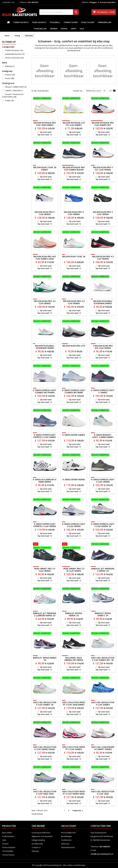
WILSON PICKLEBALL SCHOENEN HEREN (45, 347)
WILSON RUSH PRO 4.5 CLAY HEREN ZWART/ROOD (103, 259)
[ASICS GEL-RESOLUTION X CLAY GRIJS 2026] (45, 767)
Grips (74, 29)
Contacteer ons (8, 2)
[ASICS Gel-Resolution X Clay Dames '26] (45, 678)
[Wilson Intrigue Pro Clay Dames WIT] (103, 99)
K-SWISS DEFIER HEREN (74, 479)
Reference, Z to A (96, 91)
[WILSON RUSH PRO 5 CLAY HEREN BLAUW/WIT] (74, 188)
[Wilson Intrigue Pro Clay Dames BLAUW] (74, 143)
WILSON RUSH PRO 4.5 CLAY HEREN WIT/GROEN (45, 303)
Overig (64, 29)
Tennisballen (104, 22)
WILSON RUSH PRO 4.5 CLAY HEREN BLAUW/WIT (74, 303)
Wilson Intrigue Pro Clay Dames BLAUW (74, 168)
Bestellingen (66, 836)
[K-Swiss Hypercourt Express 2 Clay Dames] (45, 411)
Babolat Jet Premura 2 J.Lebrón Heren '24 (45, 614)
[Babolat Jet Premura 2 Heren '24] (103, 544)
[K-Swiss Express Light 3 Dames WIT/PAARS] (45, 366)
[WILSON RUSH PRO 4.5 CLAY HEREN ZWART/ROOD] (103, 232)
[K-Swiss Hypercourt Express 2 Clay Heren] (45, 500)
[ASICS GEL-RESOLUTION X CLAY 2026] (103, 767)
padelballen (40, 29)
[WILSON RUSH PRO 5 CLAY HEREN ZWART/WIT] (103, 188)
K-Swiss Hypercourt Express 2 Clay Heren (45, 525)
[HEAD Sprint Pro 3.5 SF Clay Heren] (74, 546)
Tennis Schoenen (14, 58)
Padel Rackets (39, 22)
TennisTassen (71, 22)
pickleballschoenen (15, 54)
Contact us (36, 847)
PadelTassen (88, 22)
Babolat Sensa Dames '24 (45, 659)
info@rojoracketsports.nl (102, 854)
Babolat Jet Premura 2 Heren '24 (103, 570)
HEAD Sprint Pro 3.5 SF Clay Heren (74, 570)
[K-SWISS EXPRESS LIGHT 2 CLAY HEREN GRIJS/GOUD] (103, 455)
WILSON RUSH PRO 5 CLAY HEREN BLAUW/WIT (74, 214)
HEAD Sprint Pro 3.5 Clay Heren (45, 570)
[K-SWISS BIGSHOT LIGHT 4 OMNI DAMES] (103, 411)
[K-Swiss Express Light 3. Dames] (103, 366)
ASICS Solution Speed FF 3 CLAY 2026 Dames (74, 703)
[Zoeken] (59, 12)
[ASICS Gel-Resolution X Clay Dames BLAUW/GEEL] (103, 678)
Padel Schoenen (14, 50)
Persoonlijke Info (68, 833)
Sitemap (35, 851)
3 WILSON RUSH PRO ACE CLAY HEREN (103, 347)
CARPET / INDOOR (14, 91)
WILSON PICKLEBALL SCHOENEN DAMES (103, 302)
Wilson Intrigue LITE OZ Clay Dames (74, 124)
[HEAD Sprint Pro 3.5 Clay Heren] (45, 546)
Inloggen (93, 2)
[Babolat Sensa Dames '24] (45, 634)
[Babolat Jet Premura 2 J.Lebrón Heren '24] (45, 589)
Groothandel (37, 844)
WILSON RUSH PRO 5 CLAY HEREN (45, 213)
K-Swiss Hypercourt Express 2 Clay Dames (45, 436)
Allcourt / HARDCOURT (16, 87)
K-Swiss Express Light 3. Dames (103, 391)
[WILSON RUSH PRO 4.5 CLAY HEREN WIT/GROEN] (45, 277)
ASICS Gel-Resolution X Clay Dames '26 (45, 703)
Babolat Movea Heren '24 (74, 614)
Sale (82, 29)
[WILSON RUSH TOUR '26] (74, 232)
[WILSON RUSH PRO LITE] (74, 322)
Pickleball (55, 22)
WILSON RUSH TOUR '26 (74, 256)
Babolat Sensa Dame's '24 (103, 614)
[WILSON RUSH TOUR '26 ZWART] (45, 143)
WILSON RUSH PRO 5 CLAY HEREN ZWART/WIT (103, 214)
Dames (10, 75)
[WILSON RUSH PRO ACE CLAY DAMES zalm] (45, 232)
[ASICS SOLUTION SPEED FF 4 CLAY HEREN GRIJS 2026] (74, 767)
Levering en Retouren (41, 833)
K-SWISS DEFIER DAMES (74, 435)
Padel (9, 100)
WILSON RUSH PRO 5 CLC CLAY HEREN (103, 168)
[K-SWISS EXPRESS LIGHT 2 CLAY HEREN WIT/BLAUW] (74, 500)
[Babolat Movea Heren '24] (74, 589)
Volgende (78, 811)
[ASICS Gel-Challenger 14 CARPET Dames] (103, 723)
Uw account (69, 826)
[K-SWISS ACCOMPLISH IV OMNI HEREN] (45, 455)
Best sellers (7, 833)
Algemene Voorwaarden (42, 836)
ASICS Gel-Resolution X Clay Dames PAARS (45, 748)
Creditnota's (66, 840)
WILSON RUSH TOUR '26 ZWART (45, 168)
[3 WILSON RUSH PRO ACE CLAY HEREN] (103, 322)
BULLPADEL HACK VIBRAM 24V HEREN (74, 659)
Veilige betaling (38, 840)
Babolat (10, 66)
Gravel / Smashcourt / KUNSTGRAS (13, 96)
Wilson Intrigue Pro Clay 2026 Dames (45, 124)
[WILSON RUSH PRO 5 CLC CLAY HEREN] (103, 143)
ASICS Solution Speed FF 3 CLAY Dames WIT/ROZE (74, 749)
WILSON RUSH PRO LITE (74, 346)
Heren (10, 78)
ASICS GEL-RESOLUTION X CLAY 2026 (103, 793)
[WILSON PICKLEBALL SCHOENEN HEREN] (45, 322)
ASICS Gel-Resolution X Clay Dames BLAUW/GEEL (103, 705)
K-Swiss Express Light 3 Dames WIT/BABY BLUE (74, 392)
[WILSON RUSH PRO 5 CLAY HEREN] (45, 188)
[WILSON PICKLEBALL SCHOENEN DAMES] (103, 277)
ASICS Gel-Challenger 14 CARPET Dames (103, 748)
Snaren (54, 29)
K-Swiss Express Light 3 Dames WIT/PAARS (45, 391)
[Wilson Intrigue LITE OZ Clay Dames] (74, 99)
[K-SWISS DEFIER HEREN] (74, 455)
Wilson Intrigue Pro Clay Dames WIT (103, 124)
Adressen (65, 844)
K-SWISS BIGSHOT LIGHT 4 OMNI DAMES (103, 436)
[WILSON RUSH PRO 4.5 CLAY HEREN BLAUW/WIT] (74, 277)
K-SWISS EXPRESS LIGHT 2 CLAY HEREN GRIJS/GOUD (103, 482)
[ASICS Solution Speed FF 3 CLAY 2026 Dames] (74, 678)
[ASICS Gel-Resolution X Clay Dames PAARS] (45, 723)
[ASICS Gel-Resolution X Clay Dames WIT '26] (103, 634)
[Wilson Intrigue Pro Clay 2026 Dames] (45, 99)
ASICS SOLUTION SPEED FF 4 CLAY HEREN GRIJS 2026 (74, 794)
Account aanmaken (108, 2)
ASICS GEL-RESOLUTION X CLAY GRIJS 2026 (45, 793)
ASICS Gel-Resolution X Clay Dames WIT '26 (103, 659)
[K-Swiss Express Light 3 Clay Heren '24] (103, 500)
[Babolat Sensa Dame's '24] (103, 589)
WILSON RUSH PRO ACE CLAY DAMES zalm (45, 258)
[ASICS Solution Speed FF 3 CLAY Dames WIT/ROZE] (74, 723)
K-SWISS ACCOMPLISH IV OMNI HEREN (45, 481)
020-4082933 (33, 2)
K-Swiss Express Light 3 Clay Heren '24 (103, 525)
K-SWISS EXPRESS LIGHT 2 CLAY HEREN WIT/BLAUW (74, 526)
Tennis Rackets (21, 22)
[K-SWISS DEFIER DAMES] (74, 411)
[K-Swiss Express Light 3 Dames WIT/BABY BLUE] (74, 366)
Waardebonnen (68, 847)
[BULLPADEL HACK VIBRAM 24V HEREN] (74, 634)
